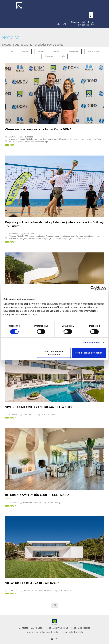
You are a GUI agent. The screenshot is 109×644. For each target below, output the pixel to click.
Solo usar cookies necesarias (54, 353)
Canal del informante (73, 632)
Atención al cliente (80, 24)
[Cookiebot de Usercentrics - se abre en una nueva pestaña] (93, 288)
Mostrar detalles (91, 342)
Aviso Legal (37, 628)
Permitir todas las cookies (89, 353)
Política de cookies (81, 628)
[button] (91, 15)
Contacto (24, 628)
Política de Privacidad (57, 628)
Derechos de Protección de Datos (43, 632)
